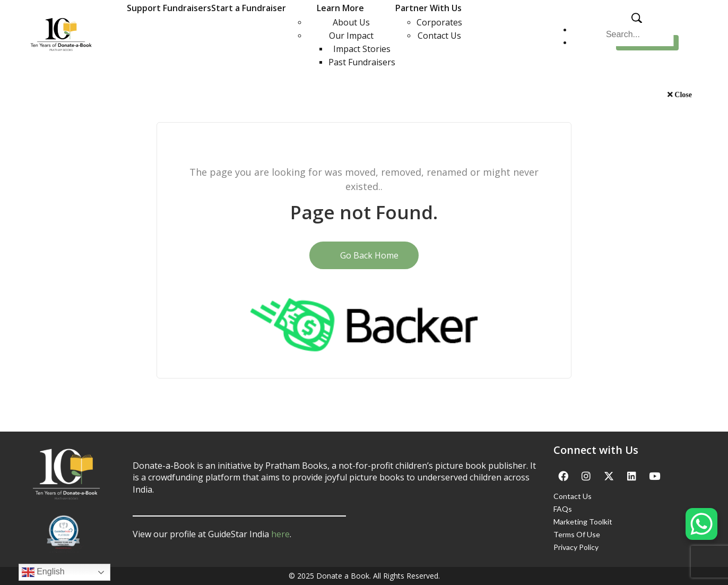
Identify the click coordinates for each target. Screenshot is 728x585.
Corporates (439, 22)
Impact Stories (362, 49)
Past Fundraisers (362, 62)
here (280, 534)
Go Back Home (364, 255)
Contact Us (439, 36)
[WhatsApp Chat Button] (701, 524)
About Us (351, 22)
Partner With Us (428, 8)
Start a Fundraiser (249, 8)
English (43, 572)
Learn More (340, 8)
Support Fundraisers (169, 8)
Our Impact (351, 36)
